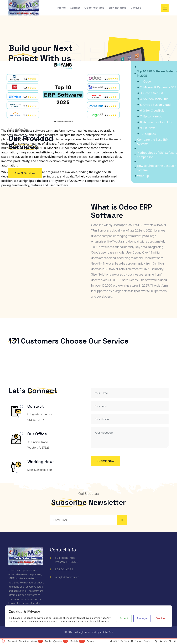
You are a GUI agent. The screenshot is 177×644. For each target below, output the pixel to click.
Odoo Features (94, 8)
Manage (142, 618)
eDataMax (106, 632)
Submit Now (105, 461)
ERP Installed (118, 8)
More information (100, 621)
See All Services (25, 173)
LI (168, 55)
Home (61, 8)
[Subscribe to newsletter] (122, 520)
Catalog (136, 8)
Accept (124, 618)
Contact (75, 8)
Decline (160, 618)
